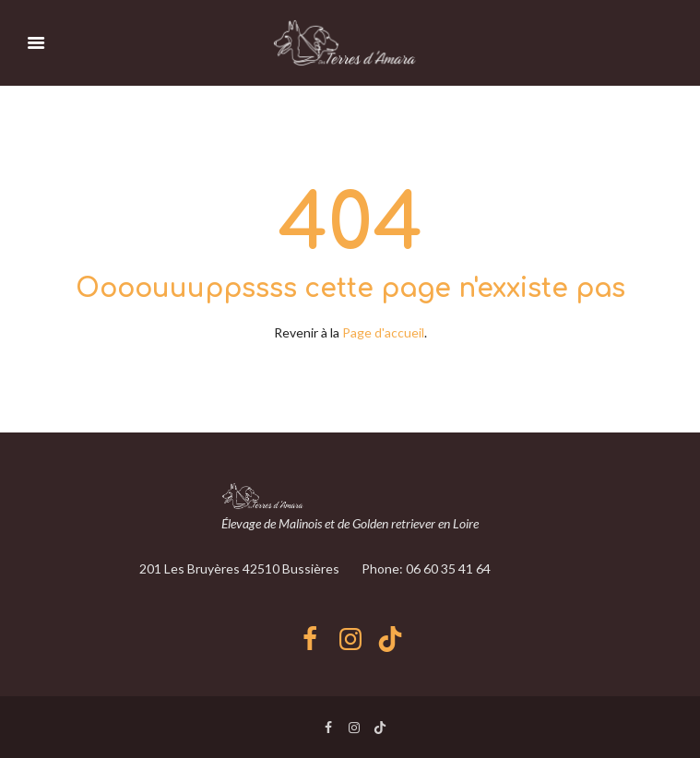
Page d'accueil (383, 332)
